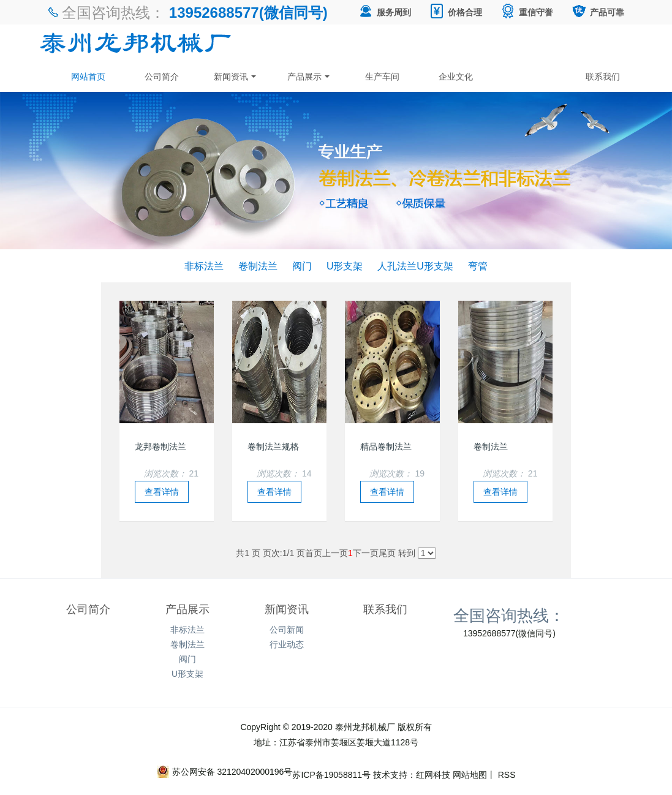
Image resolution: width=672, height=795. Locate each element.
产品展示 (309, 77)
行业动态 (287, 644)
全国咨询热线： (509, 615)
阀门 (302, 266)
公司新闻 (287, 630)
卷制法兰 (258, 266)
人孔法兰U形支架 (415, 266)
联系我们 (603, 77)
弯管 (478, 266)
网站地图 (470, 775)
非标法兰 (204, 266)
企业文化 (456, 77)
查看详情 (162, 492)
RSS (506, 775)
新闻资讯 (235, 77)
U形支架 (345, 266)
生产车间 (382, 77)
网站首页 (88, 77)
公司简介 (162, 77)
